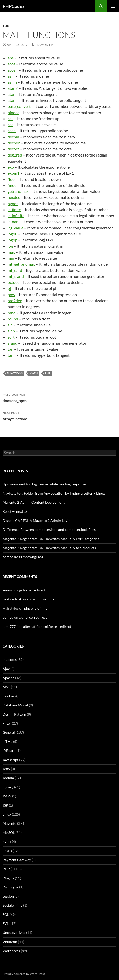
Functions (15, 373)
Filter (7, 723)
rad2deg (15, 300)
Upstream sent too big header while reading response (44, 484)
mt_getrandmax (21, 264)
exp (11, 167)
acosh (13, 70)
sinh (11, 331)
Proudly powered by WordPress (24, 974)
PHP (6, 26)
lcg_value (15, 228)
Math (34, 373)
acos (12, 64)
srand (13, 343)
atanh (13, 100)
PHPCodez (13, 6)
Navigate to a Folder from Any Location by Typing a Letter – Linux (54, 493)
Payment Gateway (17, 860)
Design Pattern (14, 714)
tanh (12, 355)
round (13, 319)
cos (11, 125)
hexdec (14, 197)
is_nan (13, 222)
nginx (7, 842)
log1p (13, 240)
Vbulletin (10, 942)
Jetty (6, 769)
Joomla (8, 778)
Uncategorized (14, 933)
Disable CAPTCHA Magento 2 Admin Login (36, 520)
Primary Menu (113, 6)
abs (11, 58)
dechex (14, 143)
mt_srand (16, 276)
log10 (13, 234)
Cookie (8, 696)
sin (10, 325)
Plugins (8, 878)
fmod (12, 185)
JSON (7, 796)
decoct (13, 149)
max (11, 252)
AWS (6, 687)
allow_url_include (41, 599)
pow (11, 294)
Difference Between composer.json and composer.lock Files (49, 530)
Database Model (15, 705)
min (11, 258)
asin (11, 76)
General (9, 732)
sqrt (11, 337)
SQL (6, 914)
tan (11, 349)
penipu (8, 617)
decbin (13, 137)
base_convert (19, 106)
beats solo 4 (12, 599)
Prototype (11, 887)
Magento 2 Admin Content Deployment (34, 502)
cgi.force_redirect (31, 590)
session (8, 896)
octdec (13, 282)
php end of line (36, 608)
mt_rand (15, 270)
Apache (8, 678)
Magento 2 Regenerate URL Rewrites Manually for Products (49, 548)
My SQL (9, 832)
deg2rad (15, 155)
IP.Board (9, 751)
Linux (7, 814)
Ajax (6, 669)
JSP (5, 805)
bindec (13, 112)
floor (12, 179)
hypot (13, 203)
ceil (11, 118)
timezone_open (59, 397)
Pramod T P (44, 45)
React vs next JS (15, 511)
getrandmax (18, 191)
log (10, 246)
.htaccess (10, 660)
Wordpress (11, 951)
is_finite (14, 209)
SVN (6, 923)
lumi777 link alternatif (20, 626)
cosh (12, 131)
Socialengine (12, 905)
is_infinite (16, 216)
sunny (7, 590)
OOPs (7, 851)
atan (12, 94)
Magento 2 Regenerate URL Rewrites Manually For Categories (51, 539)
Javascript (11, 760)
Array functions (59, 415)
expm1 (14, 173)
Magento (9, 823)
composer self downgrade (23, 557)
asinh (12, 82)
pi (9, 288)
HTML (7, 741)
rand (12, 313)
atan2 (13, 88)
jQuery (8, 787)
